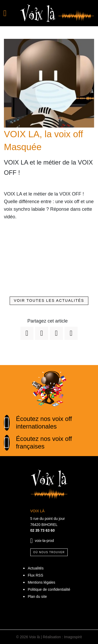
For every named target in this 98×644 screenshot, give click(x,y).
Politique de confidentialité (49, 589)
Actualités (36, 568)
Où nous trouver (49, 552)
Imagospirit (73, 637)
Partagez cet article (48, 321)
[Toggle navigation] (8, 13)
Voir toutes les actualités (49, 300)
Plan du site (37, 597)
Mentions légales (41, 582)
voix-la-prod (44, 541)
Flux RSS (35, 575)
